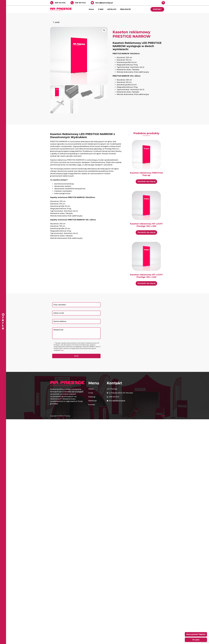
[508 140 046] (52, 3)
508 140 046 (60, 3)
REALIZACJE (125, 9)
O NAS (101, 9)
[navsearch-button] (163, 3)
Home (91, 9)
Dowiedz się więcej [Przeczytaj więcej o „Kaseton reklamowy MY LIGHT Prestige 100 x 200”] (146, 283)
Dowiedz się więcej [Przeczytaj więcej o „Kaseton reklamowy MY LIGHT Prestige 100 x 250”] (146, 232)
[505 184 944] (72, 3)
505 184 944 (80, 3)
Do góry (196, 640)
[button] (56, 22)
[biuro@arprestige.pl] (92, 3)
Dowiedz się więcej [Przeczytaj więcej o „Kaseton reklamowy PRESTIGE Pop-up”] (146, 181)
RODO (163, 416)
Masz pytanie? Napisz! (196, 634)
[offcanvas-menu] (3, 322)
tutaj (62, 350)
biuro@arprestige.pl (104, 3)
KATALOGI (112, 9)
